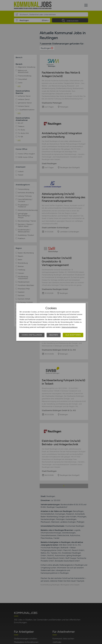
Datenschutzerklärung (69, 327)
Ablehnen (54, 335)
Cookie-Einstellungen (32, 335)
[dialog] (51, 322)
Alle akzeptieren (73, 335)
